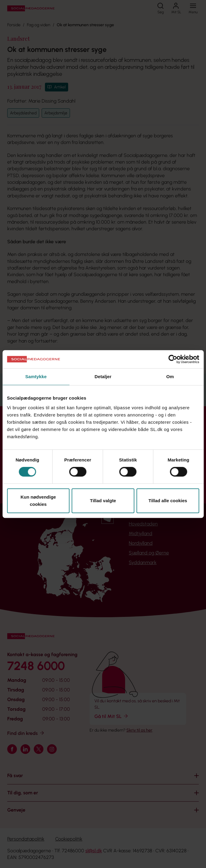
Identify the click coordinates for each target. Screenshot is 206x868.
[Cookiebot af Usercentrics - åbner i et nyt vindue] (173, 359)
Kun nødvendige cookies (38, 501)
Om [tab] (170, 377)
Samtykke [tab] (36, 377)
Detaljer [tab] (103, 377)
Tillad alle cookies (168, 501)
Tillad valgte (103, 501)
